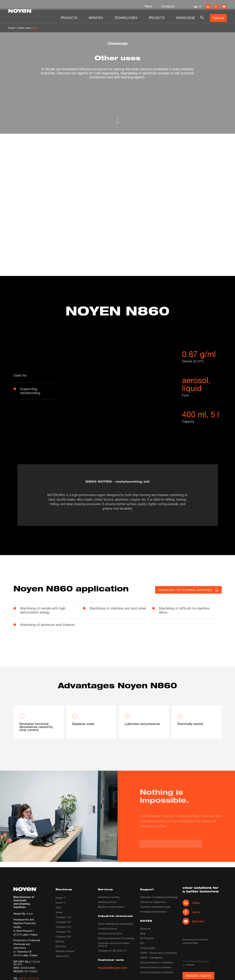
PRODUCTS (69, 18)
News (149, 6)
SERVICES (96, 18)
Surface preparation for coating (116, 938)
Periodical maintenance (153, 912)
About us (145, 928)
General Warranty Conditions (157, 962)
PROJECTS (157, 18)
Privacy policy (148, 948)
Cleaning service (107, 902)
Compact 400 (63, 927)
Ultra (58, 907)
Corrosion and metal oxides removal (114, 944)
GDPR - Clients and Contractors (159, 953)
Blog (143, 933)
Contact (218, 18)
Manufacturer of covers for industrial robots (195, 941)
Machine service (65, 951)
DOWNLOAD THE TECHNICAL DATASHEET (188, 590)
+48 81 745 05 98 (29, 978)
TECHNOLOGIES (126, 18)
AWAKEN (190, 965)
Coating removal (107, 928)
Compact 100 (63, 917)
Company (168, 6)
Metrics (60, 941)
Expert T (61, 898)
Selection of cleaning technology (159, 897)
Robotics (61, 946)
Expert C (61, 903)
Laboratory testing (109, 897)
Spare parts (62, 956)
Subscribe (193, 921)
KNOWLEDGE (185, 18)
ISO (142, 943)
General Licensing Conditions (157, 972)
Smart (59, 912)
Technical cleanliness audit (155, 907)
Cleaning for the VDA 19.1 (112, 951)
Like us (191, 912)
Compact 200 (63, 922)
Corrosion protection (110, 933)
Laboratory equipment (153, 902)
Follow (191, 903)
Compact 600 (63, 932)
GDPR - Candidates (151, 958)
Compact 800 (63, 936)
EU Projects (147, 938)
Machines (64, 890)
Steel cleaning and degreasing (115, 924)
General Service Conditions (156, 967)
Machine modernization (111, 907)
